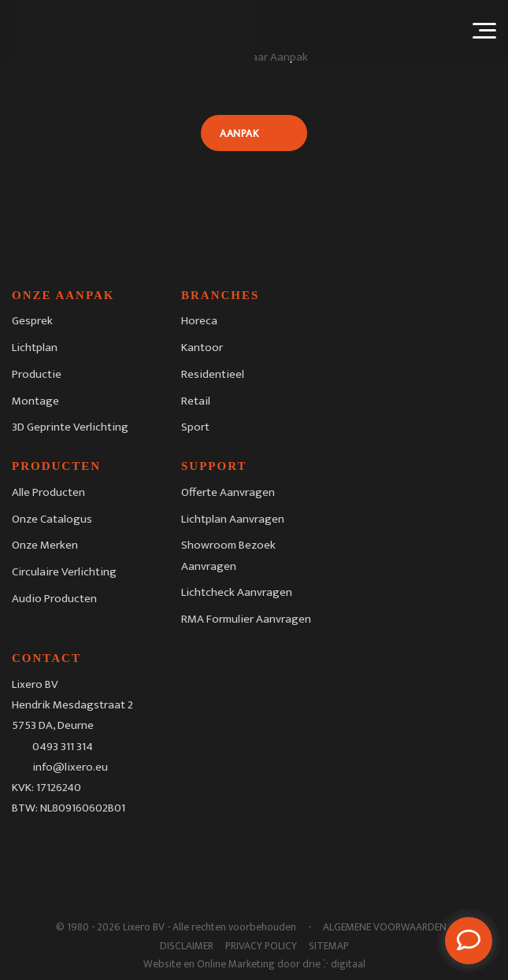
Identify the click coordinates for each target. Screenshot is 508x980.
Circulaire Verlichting (64, 572)
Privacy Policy (261, 946)
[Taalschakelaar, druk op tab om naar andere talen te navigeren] (406, 30)
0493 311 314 (63, 746)
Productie (37, 374)
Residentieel (213, 374)
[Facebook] (24, 845)
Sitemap (329, 946)
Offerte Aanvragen (228, 492)
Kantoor (202, 348)
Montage (35, 401)
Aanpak (239, 134)
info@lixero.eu (70, 767)
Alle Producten (48, 492)
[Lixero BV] (133, 31)
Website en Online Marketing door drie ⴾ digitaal (254, 964)
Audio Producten (54, 599)
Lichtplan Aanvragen (233, 519)
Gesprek (32, 321)
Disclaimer (187, 946)
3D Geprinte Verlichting (70, 427)
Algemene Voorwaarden (385, 927)
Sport (195, 427)
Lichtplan (35, 348)
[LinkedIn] (87, 845)
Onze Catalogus (52, 519)
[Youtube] (120, 845)
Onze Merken (45, 545)
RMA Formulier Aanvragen (246, 619)
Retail (196, 401)
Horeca (199, 321)
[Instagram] (56, 845)
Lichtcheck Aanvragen (237, 592)
